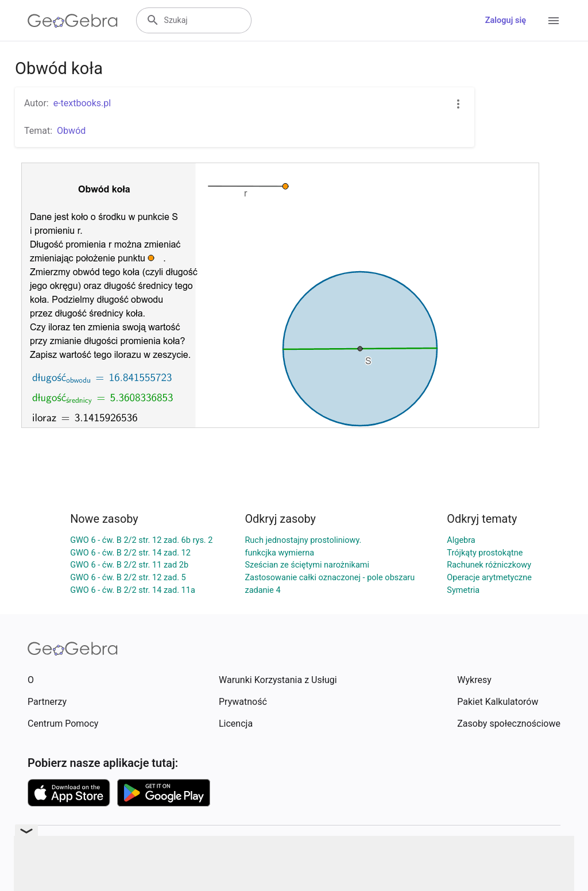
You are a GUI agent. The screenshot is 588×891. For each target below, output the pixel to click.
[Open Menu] (554, 21)
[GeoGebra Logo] (73, 21)
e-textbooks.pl (82, 103)
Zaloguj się (506, 20)
